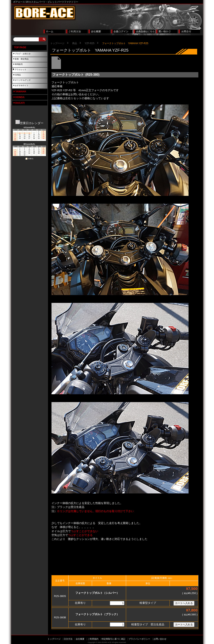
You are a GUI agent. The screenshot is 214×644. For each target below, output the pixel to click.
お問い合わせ (160, 639)
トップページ (57, 43)
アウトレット (21, 69)
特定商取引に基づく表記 (113, 639)
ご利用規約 (93, 639)
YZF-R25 (90, 43)
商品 (75, 43)
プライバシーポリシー (139, 639)
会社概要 (80, 639)
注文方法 (68, 639)
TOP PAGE (20, 47)
